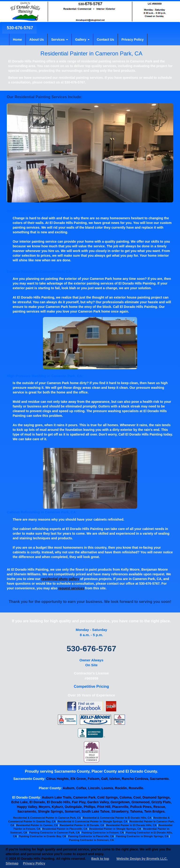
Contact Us (105, 40)
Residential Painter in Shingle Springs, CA (115, 829)
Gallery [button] (82, 40)
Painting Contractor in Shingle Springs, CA (142, 836)
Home (17, 40)
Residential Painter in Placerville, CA (65, 829)
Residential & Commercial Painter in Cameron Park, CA (47, 818)
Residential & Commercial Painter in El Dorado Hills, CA (117, 818)
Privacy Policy (133, 40)
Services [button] (60, 40)
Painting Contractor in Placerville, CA (91, 836)
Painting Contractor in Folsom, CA (103, 832)
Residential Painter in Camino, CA (37, 825)
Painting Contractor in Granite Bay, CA (42, 836)
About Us (37, 40)
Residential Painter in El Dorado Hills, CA (131, 825)
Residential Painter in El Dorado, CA (82, 825)
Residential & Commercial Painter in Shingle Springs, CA (92, 821)
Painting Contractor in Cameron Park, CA (54, 832)
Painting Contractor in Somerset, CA (92, 840)
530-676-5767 (19, 28)
